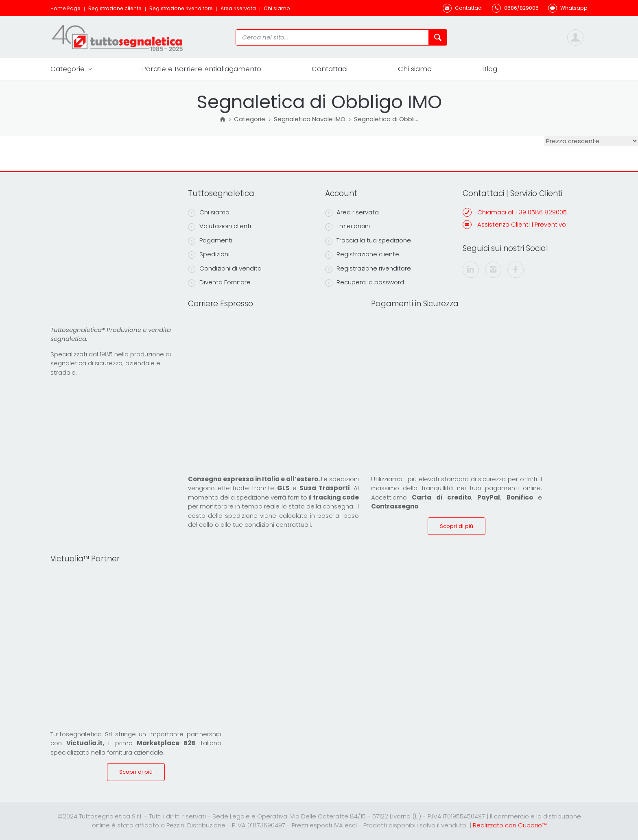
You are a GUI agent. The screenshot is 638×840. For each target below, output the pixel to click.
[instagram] (493, 270)
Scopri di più (457, 526)
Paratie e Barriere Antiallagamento (202, 69)
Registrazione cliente (115, 8)
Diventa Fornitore (219, 282)
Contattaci (330, 69)
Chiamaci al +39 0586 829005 (522, 212)
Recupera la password (365, 282)
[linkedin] (471, 270)
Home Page (66, 8)
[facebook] (516, 270)
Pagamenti (210, 240)
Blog (490, 69)
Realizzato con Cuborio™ (510, 825)
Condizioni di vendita (225, 268)
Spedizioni (209, 254)
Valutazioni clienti (220, 226)
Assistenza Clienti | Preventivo (522, 224)
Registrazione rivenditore (181, 8)
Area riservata (238, 8)
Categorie (71, 69)
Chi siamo (277, 8)
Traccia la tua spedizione (368, 240)
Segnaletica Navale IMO (310, 120)
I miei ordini (347, 226)
